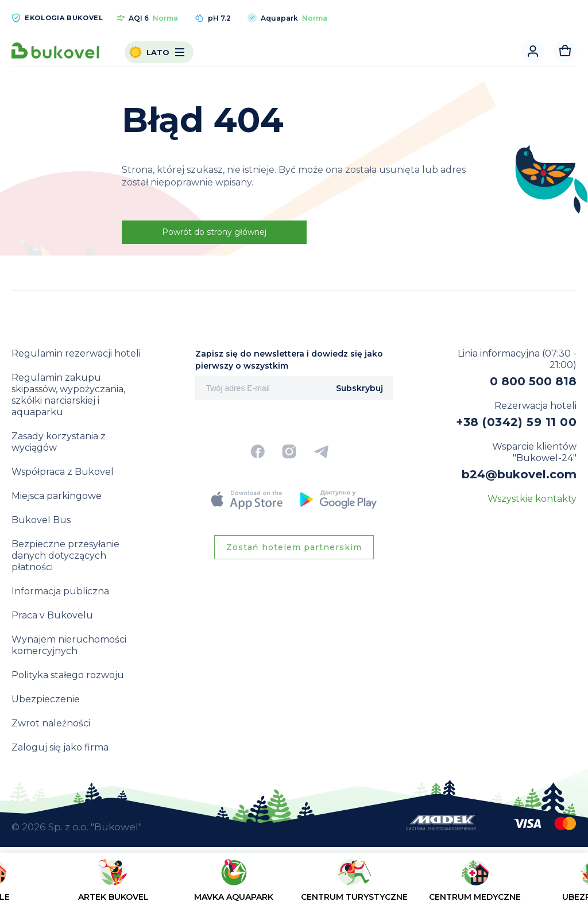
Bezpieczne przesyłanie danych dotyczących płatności (65, 556)
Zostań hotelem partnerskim (294, 547)
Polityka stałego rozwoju (68, 675)
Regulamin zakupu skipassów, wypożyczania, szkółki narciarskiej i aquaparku (68, 395)
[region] (294, 885)
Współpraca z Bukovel (63, 472)
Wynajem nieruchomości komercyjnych (69, 645)
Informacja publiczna (60, 591)
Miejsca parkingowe (57, 496)
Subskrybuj (359, 388)
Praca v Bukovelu (52, 615)
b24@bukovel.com (519, 474)
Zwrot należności (51, 723)
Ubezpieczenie (46, 699)
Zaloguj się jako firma (60, 747)
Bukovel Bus (41, 520)
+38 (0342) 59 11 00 (516, 422)
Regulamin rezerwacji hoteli (76, 353)
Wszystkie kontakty (532, 499)
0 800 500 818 (533, 381)
